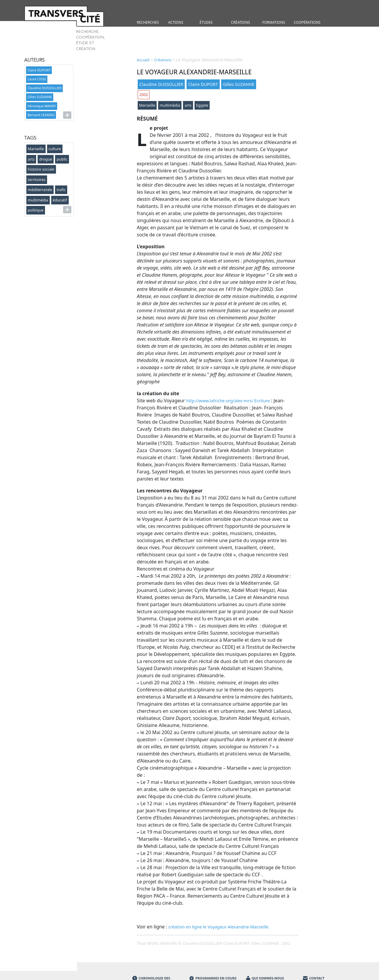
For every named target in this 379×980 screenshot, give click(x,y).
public (62, 159)
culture (55, 149)
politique (36, 210)
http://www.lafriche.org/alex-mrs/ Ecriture (228, 401)
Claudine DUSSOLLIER (45, 88)
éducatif (60, 200)
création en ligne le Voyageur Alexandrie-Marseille (219, 927)
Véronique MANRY (42, 106)
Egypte (202, 105)
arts (31, 159)
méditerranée (40, 190)
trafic (61, 190)
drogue (46, 159)
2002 (144, 95)
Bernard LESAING (41, 115)
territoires (37, 180)
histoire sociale (41, 169)
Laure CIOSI (37, 79)
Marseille (36, 149)
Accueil (143, 60)
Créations (163, 60)
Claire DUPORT (39, 70)
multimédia (38, 200)
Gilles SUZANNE (40, 97)
